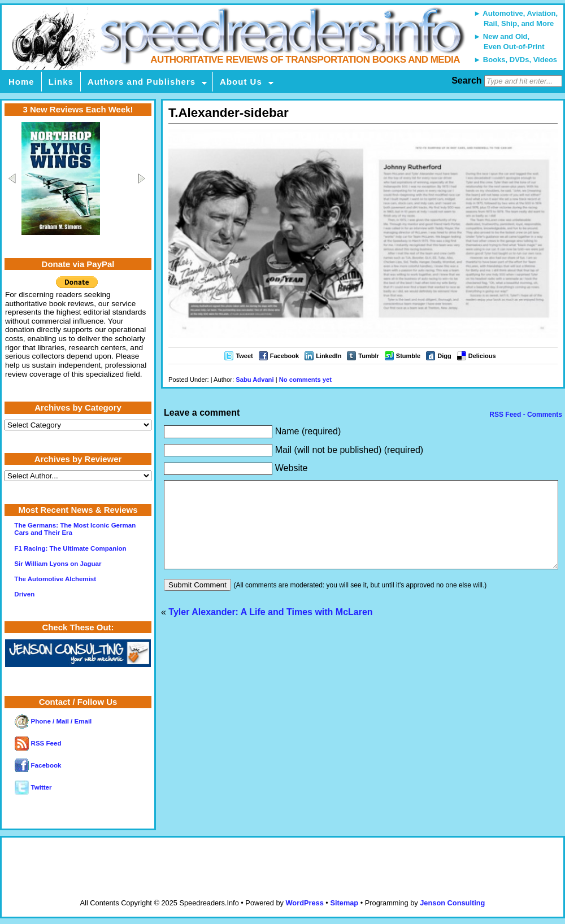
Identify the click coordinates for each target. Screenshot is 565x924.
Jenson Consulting (452, 903)
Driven (24, 594)
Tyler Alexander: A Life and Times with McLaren (270, 629)
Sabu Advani (255, 380)
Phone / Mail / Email (53, 721)
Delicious (482, 356)
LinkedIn (329, 356)
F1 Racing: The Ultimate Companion (70, 548)
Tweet (244, 356)
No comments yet (305, 380)
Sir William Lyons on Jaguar (58, 564)
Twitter (33, 787)
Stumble (408, 356)
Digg (444, 356)
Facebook (284, 356)
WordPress (304, 903)
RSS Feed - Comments (525, 415)
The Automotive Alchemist (55, 579)
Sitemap (344, 903)
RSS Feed (38, 743)
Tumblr (368, 356)
